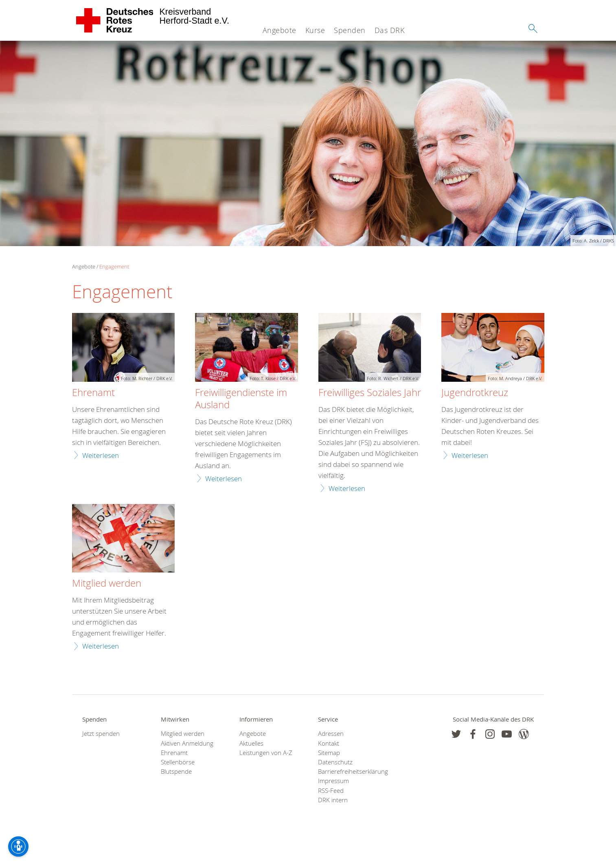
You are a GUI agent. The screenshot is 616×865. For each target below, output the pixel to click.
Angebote (280, 30)
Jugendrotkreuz (475, 393)
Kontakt (329, 743)
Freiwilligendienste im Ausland (241, 399)
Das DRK (390, 30)
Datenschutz (335, 762)
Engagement (114, 266)
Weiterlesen (101, 455)
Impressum (333, 781)
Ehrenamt (93, 393)
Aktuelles (251, 743)
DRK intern (333, 800)
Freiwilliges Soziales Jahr (370, 393)
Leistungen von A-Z (266, 753)
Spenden (350, 30)
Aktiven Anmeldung (187, 743)
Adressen (331, 734)
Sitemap (329, 753)
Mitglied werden (107, 583)
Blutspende (176, 771)
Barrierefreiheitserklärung (347, 771)
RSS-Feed (331, 791)
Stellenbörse (178, 762)
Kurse (315, 30)
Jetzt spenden (101, 734)
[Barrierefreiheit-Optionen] (18, 847)
